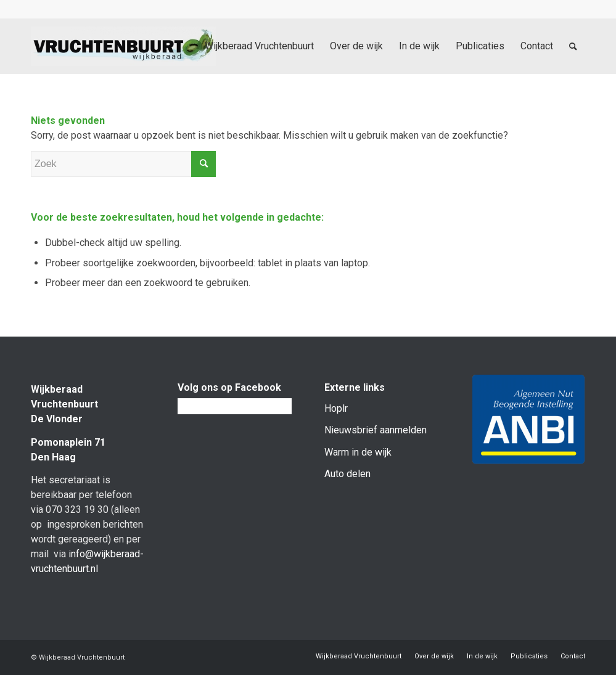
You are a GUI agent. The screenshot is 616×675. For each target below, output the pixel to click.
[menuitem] (259, 46)
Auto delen (347, 474)
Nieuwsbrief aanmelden (376, 430)
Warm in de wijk (358, 452)
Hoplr (336, 408)
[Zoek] (573, 46)
